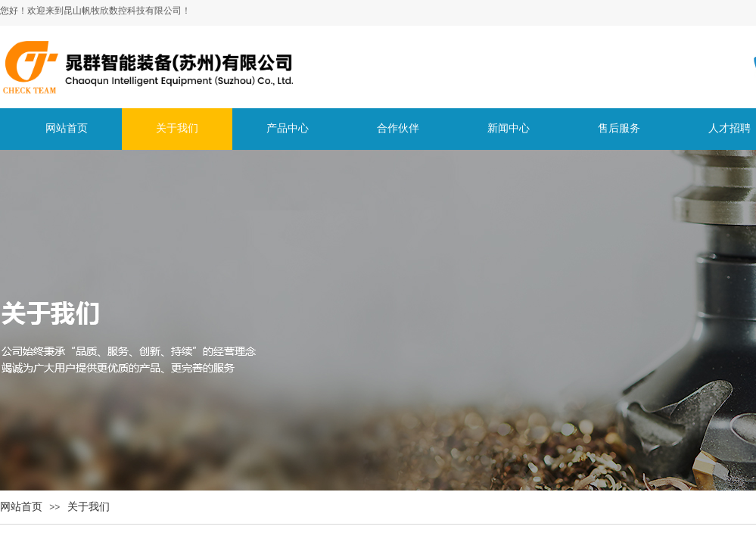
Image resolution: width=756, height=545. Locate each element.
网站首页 (21, 507)
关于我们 (89, 507)
